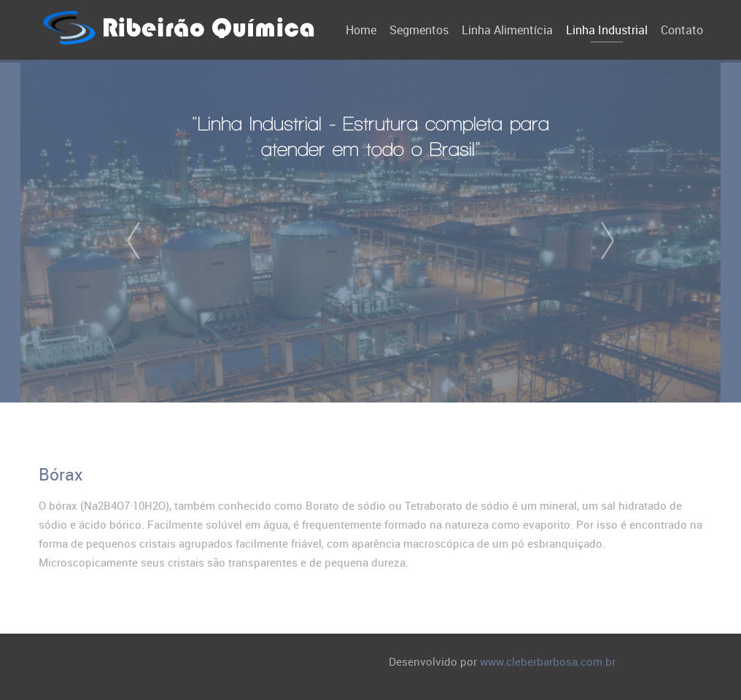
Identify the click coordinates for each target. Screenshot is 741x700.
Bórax (61, 474)
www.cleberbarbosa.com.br (548, 661)
